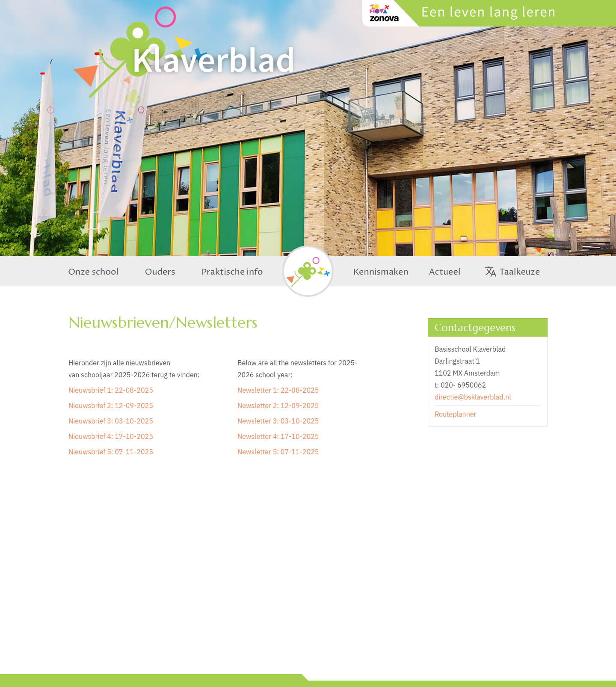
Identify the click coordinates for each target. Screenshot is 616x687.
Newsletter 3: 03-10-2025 (278, 421)
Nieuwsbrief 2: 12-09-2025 (111, 406)
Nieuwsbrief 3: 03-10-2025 (111, 421)
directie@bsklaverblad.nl (473, 397)
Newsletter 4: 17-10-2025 (278, 436)
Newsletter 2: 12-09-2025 (278, 406)
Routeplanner (455, 414)
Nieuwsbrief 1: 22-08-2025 (111, 390)
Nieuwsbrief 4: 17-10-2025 (111, 436)
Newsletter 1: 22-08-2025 (278, 390)
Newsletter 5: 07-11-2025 (278, 452)
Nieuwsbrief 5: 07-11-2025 (111, 452)
